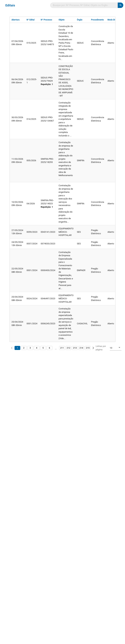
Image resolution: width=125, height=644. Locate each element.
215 (88, 348)
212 (68, 348)
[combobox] (116, 348)
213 (75, 348)
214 (81, 348)
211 (62, 348)
